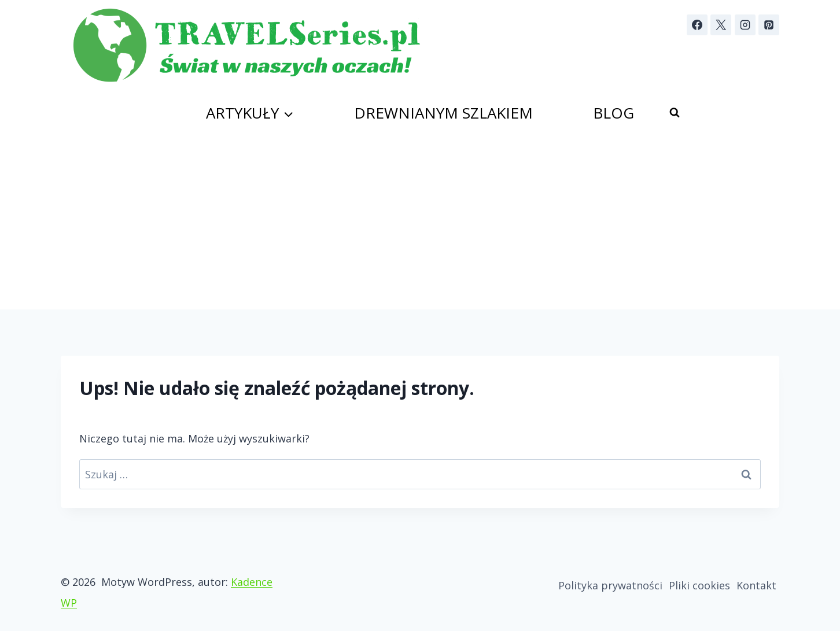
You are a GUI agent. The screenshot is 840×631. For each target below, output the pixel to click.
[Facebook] (697, 25)
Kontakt (756, 585)
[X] (721, 25)
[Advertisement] (420, 223)
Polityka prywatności (610, 585)
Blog (614, 113)
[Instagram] (745, 25)
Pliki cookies (699, 585)
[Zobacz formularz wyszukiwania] (675, 113)
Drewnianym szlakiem (443, 113)
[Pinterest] (769, 25)
